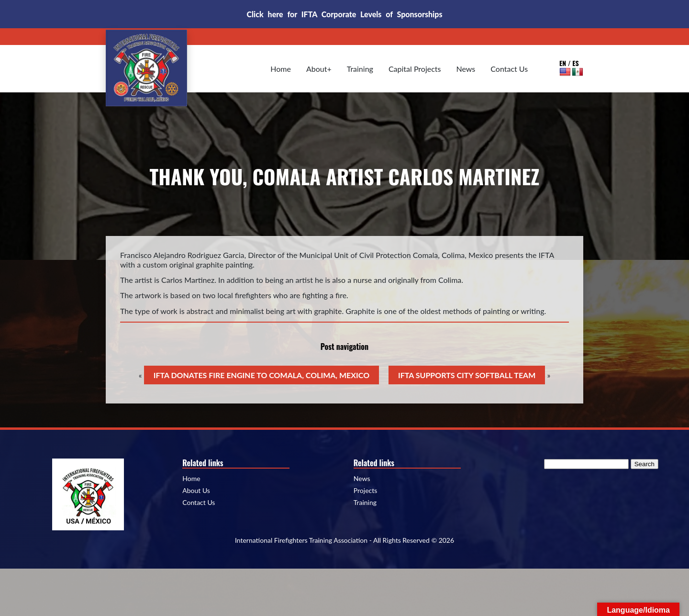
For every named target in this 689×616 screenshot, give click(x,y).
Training (360, 69)
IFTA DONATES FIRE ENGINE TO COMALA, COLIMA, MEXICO (261, 375)
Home (281, 69)
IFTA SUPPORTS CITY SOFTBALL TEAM (467, 375)
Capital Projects (415, 69)
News (466, 69)
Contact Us (509, 69)
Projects (366, 491)
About (317, 69)
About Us (196, 491)
